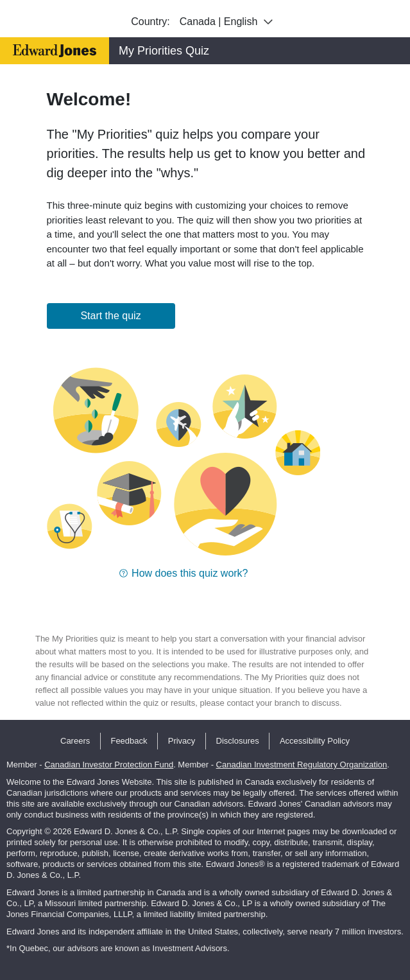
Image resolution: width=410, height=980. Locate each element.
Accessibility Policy (315, 741)
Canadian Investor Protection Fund (109, 765)
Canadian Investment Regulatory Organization (302, 765)
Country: (150, 22)
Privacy (182, 741)
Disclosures (238, 741)
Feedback (129, 741)
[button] (184, 573)
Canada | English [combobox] (228, 22)
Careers (75, 741)
